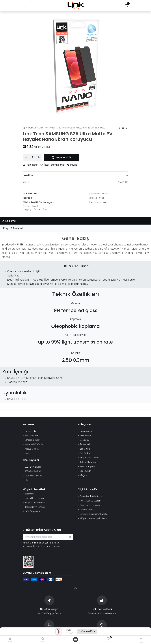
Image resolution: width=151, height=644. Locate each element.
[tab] (75, 228)
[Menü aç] (76, 640)
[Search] (43, 639)
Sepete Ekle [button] (61, 157)
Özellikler (28, 175)
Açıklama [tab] (9, 221)
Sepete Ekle (87, 631)
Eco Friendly (86, 471)
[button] (70, 537)
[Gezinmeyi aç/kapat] (25, 5)
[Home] (10, 639)
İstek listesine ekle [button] (52, 165)
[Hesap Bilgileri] (141, 639)
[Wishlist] (108, 639)
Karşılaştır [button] (30, 165)
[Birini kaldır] (26, 157)
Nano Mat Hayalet (97, 202)
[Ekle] (39, 157)
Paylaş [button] (72, 165)
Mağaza (32, 128)
